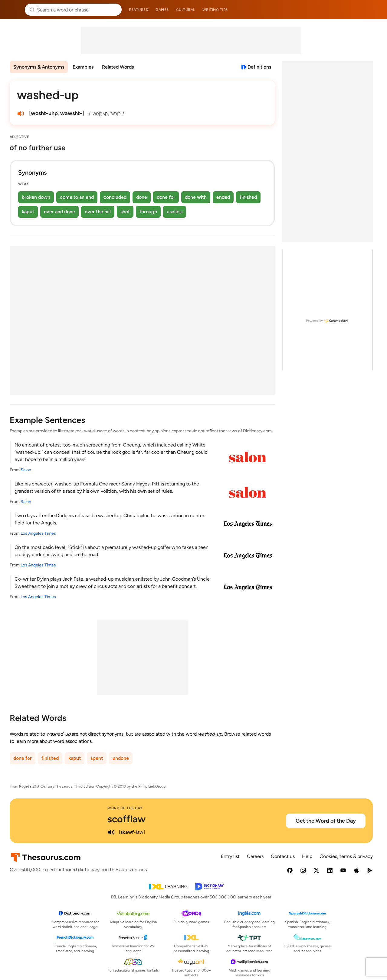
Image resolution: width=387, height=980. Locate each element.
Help (307, 856)
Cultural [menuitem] (186, 10)
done (142, 197)
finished (248, 197)
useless (175, 212)
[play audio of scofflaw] (111, 832)
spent (97, 758)
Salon (26, 470)
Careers (255, 856)
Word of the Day (125, 808)
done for (166, 197)
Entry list (230, 856)
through (148, 212)
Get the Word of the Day (326, 821)
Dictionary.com (374, 10)
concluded (115, 197)
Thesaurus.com (14, 10)
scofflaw (126, 819)
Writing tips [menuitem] (215, 10)
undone (121, 758)
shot (125, 212)
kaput (28, 212)
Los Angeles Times (38, 533)
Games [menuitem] (162, 10)
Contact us (283, 856)
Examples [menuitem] (83, 67)
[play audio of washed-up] (21, 114)
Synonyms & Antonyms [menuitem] (39, 67)
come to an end (77, 197)
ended (223, 197)
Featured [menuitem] (139, 10)
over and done (59, 212)
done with (196, 197)
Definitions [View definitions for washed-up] (259, 67)
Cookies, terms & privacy (346, 856)
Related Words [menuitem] (118, 67)
